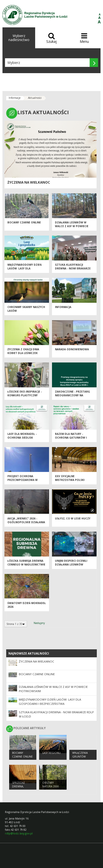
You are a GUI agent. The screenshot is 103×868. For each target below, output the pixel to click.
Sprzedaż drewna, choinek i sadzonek (19, 788)
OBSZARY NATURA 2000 (51, 785)
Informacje (15, 98)
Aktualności (35, 98)
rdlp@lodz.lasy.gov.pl (19, 833)
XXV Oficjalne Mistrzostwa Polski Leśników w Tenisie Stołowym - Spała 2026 (71, 482)
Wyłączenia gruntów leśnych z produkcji (80, 758)
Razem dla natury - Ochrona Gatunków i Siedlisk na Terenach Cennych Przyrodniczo (72, 439)
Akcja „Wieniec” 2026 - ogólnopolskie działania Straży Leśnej (26, 522)
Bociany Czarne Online (24, 222)
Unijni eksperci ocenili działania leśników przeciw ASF (71, 564)
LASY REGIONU (51, 753)
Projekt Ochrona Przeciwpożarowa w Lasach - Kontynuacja (23, 480)
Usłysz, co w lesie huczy (73, 518)
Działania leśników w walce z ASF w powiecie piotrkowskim (72, 226)
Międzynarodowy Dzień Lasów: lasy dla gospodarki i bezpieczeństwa (25, 270)
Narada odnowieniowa (72, 349)
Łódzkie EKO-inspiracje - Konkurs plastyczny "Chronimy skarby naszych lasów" (25, 397)
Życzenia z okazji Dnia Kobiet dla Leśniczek (23, 351)
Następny (39, 623)
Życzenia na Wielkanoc (29, 182)
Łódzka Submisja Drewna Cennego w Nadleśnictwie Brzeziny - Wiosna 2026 (26, 564)
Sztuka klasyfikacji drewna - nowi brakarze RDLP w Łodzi (73, 268)
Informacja (63, 307)
